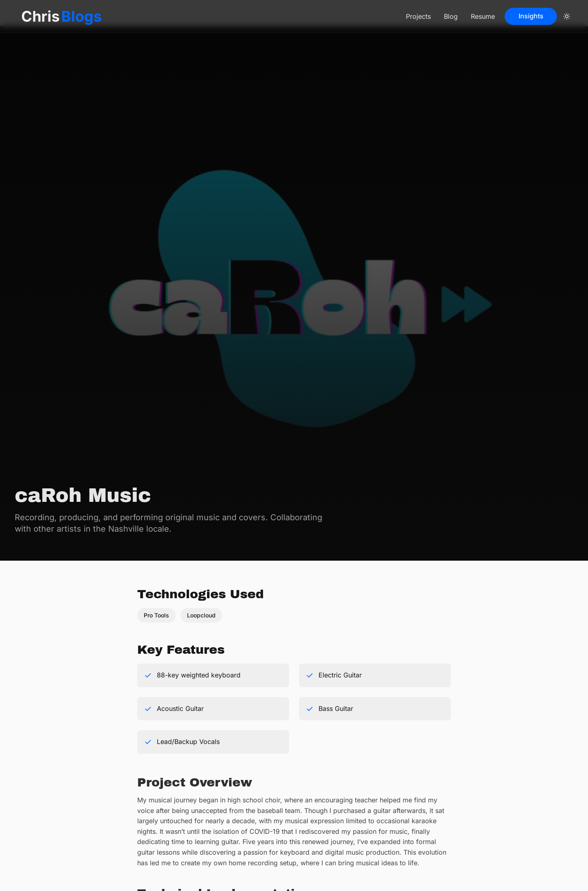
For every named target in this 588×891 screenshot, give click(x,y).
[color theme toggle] (567, 16)
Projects (418, 16)
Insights (531, 16)
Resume (483, 16)
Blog (451, 16)
